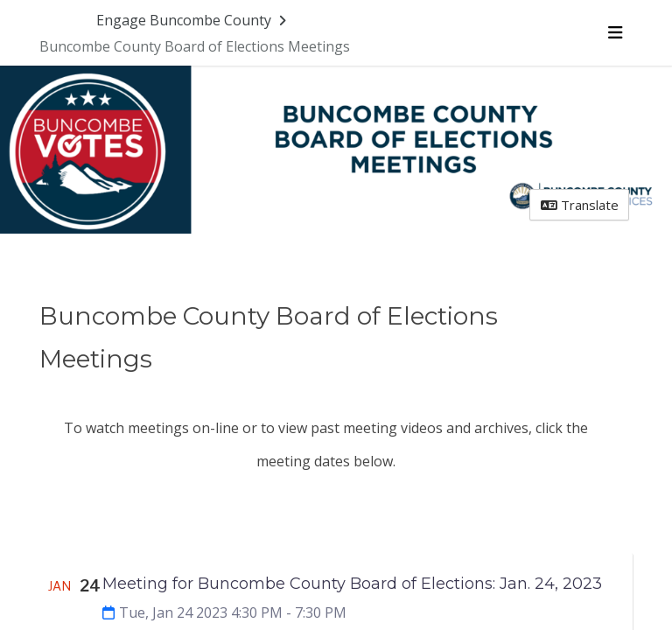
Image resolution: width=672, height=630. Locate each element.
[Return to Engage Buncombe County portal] (193, 20)
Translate (580, 205)
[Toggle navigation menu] (615, 32)
